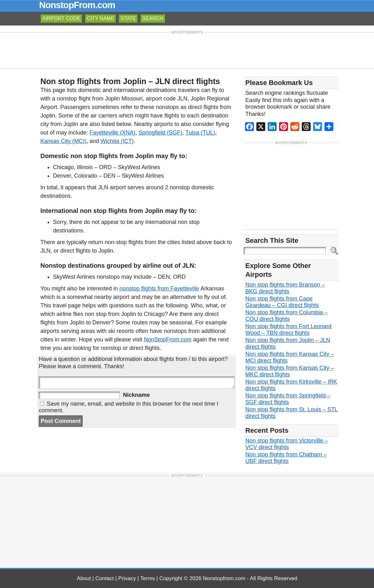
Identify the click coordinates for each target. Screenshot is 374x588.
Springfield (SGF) (160, 133)
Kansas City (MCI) (63, 141)
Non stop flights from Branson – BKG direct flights (285, 288)
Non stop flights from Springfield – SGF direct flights (288, 399)
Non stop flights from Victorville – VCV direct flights (287, 444)
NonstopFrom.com (77, 5)
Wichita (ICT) (117, 141)
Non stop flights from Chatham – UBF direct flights (286, 458)
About (84, 578)
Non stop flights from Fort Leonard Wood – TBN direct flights (288, 330)
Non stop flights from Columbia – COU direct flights (286, 316)
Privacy (127, 578)
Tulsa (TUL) (200, 133)
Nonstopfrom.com (224, 578)
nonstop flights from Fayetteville (159, 288)
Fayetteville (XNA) (112, 133)
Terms (148, 578)
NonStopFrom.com (168, 340)
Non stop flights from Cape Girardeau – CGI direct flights (282, 302)
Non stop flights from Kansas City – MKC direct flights (290, 371)
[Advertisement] (187, 50)
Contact (105, 578)
